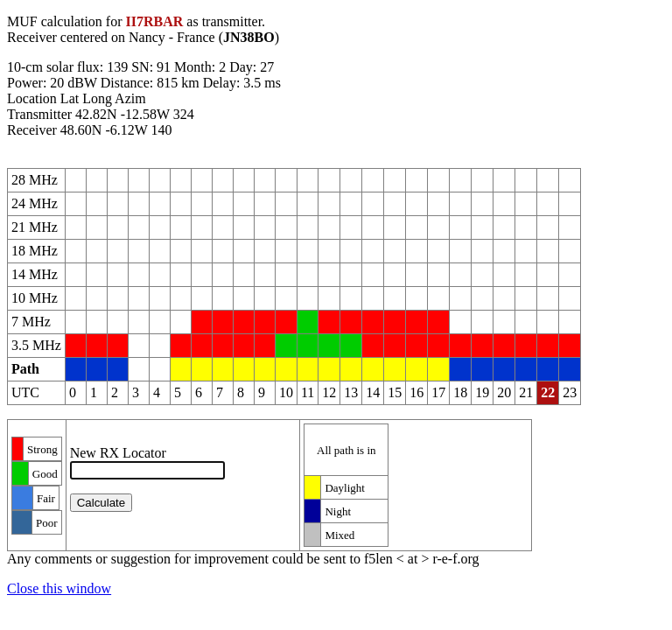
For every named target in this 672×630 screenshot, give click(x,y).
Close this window (59, 588)
